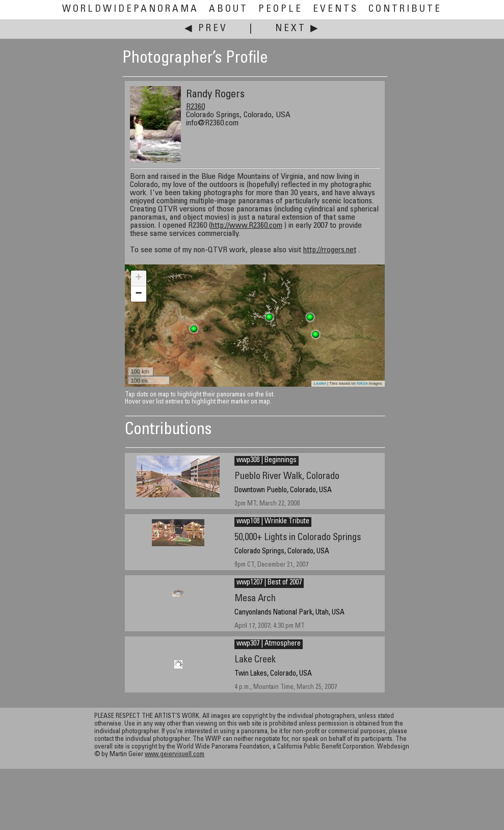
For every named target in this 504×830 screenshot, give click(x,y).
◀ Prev (206, 29)
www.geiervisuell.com (175, 755)
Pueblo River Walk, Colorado (287, 477)
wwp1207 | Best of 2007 (269, 583)
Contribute (405, 9)
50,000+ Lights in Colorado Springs (298, 538)
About (229, 9)
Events (336, 9)
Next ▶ (298, 29)
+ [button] (138, 278)
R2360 (195, 107)
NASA (362, 383)
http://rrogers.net (330, 250)
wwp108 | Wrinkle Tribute (273, 522)
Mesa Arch (255, 599)
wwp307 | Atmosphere (269, 644)
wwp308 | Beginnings (267, 461)
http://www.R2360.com (247, 226)
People (281, 9)
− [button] (138, 294)
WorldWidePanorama (130, 9)
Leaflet (320, 383)
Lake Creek (255, 660)
